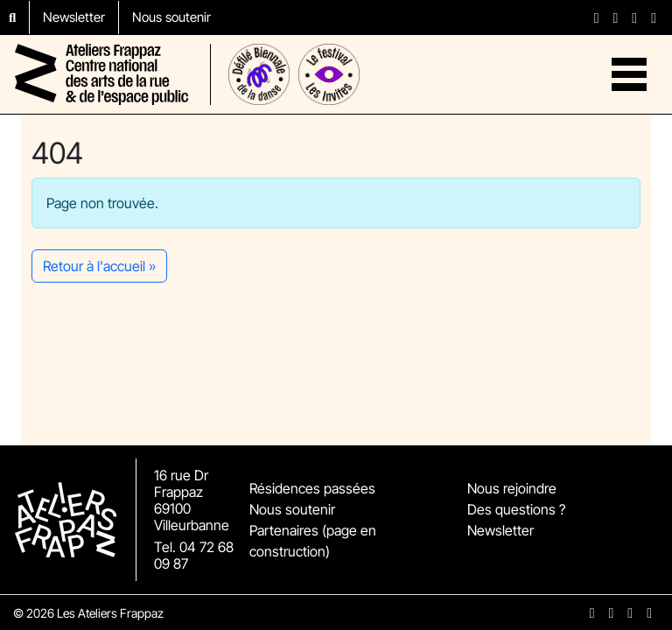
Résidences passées (312, 488)
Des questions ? (516, 509)
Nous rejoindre (512, 488)
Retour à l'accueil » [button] (99, 266)
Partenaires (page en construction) (313, 541)
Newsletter (74, 17)
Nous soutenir (171, 17)
